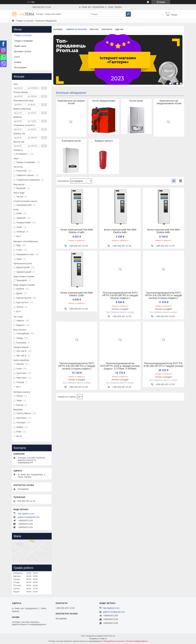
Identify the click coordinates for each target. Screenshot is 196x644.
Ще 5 (18, 236)
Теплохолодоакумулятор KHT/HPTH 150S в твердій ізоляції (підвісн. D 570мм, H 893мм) (120, 366)
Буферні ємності (104, 141)
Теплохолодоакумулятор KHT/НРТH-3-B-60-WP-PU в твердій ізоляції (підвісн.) (120, 295)
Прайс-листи (20, 46)
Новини (18, 62)
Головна (58, 29)
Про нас (94, 29)
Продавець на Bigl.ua (98, 639)
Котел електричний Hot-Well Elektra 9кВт (163, 231)
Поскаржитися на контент (114, 641)
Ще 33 (19, 436)
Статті (17, 57)
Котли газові (136, 101)
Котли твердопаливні (104, 101)
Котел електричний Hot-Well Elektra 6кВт (120, 231)
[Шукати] (128, 14)
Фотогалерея (20, 67)
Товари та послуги (25, 21)
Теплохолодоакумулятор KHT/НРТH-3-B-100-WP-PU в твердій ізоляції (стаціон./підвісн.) (163, 295)
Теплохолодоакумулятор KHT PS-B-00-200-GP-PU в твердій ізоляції (163, 365)
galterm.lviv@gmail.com (29, 517)
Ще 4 (18, 387)
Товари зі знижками (23, 41)
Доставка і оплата (23, 51)
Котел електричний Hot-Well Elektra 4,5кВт (77, 231)
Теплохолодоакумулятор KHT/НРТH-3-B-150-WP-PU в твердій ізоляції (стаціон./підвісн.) (77, 366)
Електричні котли (71, 141)
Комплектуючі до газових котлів (71, 102)
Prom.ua (112, 636)
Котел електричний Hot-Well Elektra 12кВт (77, 294)
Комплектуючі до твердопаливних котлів (169, 102)
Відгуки (119, 29)
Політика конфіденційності (137, 641)
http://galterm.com (26, 514)
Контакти (107, 29)
